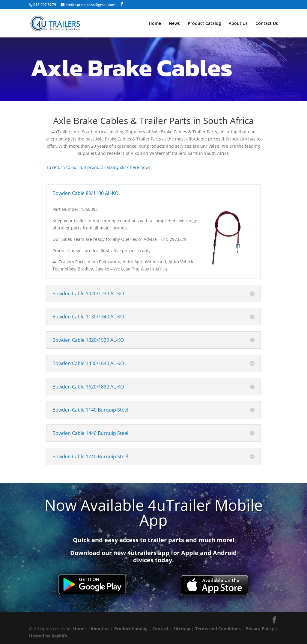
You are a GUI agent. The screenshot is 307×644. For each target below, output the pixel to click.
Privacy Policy (260, 629)
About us (100, 629)
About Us (238, 24)
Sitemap (182, 629)
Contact (160, 629)
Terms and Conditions (218, 629)
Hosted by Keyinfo (48, 636)
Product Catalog (204, 24)
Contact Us (267, 24)
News (174, 24)
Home (155, 24)
